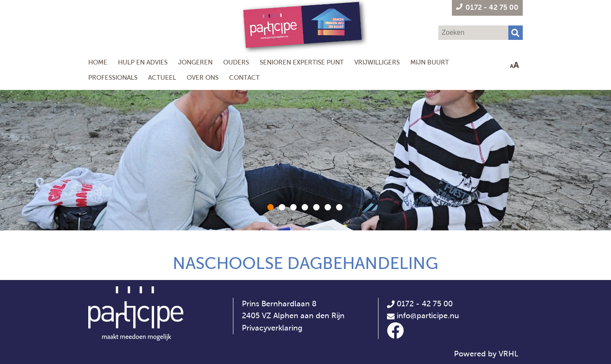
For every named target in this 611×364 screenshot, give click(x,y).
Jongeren (195, 62)
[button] (270, 207)
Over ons (203, 77)
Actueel (162, 77)
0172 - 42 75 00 (420, 304)
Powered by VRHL (486, 354)
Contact (244, 77)
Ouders (236, 62)
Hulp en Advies (143, 62)
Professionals (113, 77)
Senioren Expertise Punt (302, 62)
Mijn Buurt (430, 62)
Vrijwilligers (377, 62)
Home (98, 62)
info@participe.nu (428, 316)
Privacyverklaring (272, 328)
